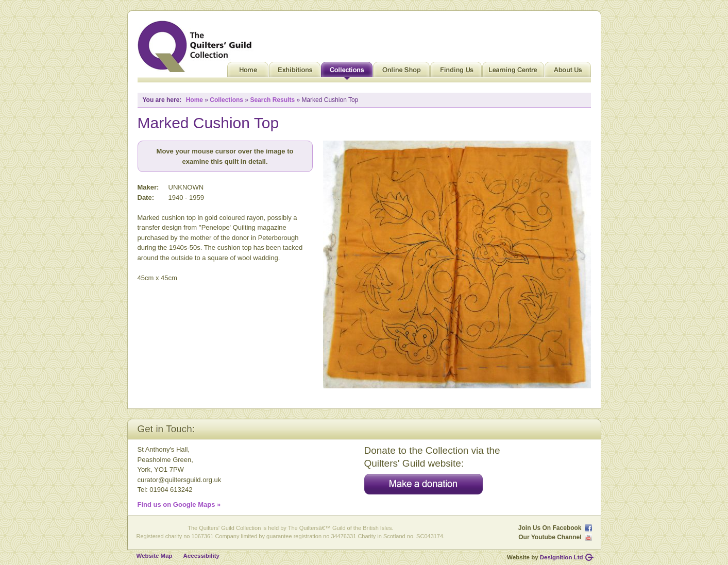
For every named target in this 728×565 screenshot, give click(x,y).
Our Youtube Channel (550, 537)
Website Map (155, 556)
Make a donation (424, 484)
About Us (568, 72)
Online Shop (401, 72)
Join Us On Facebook (550, 528)
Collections (347, 72)
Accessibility (201, 556)
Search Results (272, 100)
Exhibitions (295, 72)
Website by (545, 557)
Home (248, 72)
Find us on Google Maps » (179, 504)
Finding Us (456, 72)
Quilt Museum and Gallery (197, 46)
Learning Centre (513, 72)
